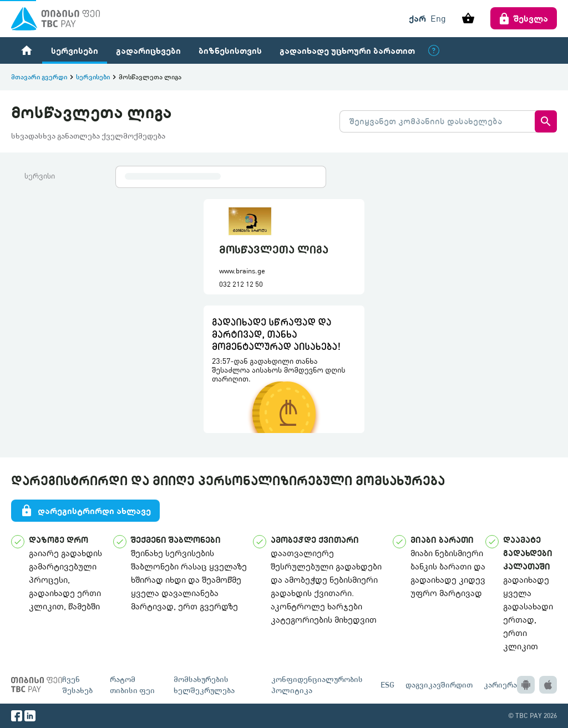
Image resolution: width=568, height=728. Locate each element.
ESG (387, 684)
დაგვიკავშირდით (439, 684)
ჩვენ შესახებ (77, 684)
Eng (438, 18)
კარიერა (500, 684)
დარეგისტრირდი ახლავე (85, 511)
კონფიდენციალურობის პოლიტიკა (317, 684)
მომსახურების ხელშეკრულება (204, 684)
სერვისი (40, 176)
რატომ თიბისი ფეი (132, 684)
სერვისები (75, 50)
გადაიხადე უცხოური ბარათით (347, 50)
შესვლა (524, 18)
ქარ (417, 18)
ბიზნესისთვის (230, 50)
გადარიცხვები (148, 50)
